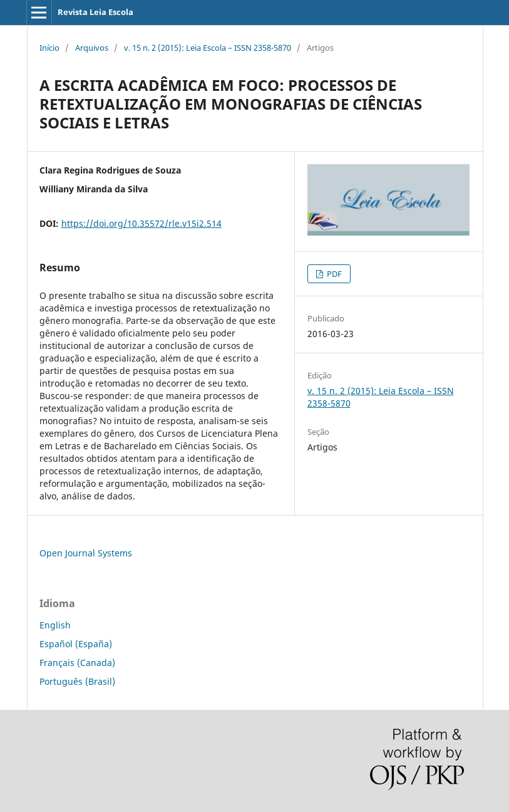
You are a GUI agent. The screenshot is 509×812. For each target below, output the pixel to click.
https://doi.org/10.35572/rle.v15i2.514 (141, 223)
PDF (333, 274)
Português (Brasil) (77, 681)
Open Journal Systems (86, 553)
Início (49, 48)
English (55, 625)
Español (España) (76, 644)
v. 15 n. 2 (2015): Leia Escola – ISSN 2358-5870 (208, 48)
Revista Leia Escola (95, 12)
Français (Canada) (77, 663)
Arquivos (92, 48)
